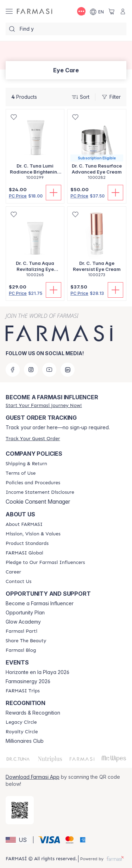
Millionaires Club (25, 741)
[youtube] (49, 370)
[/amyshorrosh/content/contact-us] (18, 582)
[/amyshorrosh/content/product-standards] (27, 544)
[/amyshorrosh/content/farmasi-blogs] (21, 650)
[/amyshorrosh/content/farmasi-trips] (23, 691)
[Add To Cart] (54, 193)
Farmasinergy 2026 (28, 681)
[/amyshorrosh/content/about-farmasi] (24, 524)
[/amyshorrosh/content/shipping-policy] (26, 464)
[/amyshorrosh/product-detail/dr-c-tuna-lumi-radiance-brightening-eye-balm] (35, 148)
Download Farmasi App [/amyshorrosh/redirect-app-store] (33, 777)
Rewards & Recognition (33, 713)
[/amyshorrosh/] (34, 11)
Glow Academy (23, 622)
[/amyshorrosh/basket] (112, 11)
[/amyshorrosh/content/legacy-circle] (21, 722)
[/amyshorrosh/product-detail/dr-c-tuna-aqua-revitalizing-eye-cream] (35, 246)
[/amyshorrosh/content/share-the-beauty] (26, 641)
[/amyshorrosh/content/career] (13, 572)
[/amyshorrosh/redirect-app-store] (20, 810)
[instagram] (31, 370)
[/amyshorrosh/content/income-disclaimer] (40, 492)
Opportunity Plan (25, 613)
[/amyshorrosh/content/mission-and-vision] (33, 534)
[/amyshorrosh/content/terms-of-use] (21, 473)
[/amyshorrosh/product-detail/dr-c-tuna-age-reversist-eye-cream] (97, 246)
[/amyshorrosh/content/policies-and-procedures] (33, 483)
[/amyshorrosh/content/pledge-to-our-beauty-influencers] (45, 563)
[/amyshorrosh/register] (44, 405)
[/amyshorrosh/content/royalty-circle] (22, 732)
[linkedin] (68, 370)
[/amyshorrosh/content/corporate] (24, 553)
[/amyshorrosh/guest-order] (33, 439)
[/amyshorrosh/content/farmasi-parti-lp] (21, 631)
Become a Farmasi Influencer (40, 603)
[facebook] (13, 370)
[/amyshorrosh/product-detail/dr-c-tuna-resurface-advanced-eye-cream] (97, 148)
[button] (18, 840)
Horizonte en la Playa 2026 (37, 672)
